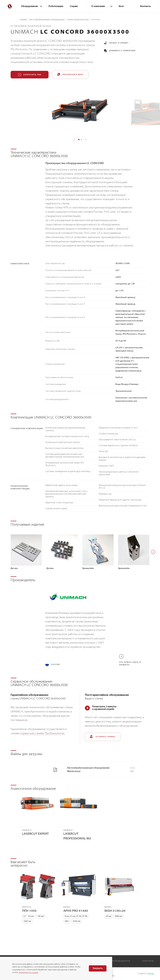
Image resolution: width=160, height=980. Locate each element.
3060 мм (119, 916)
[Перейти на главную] (9, 6)
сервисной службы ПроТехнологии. (42, 734)
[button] (153, 552)
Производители (121, 961)
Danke (151, 974)
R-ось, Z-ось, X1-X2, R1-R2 (76, 916)
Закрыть (98, 968)
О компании (98, 6)
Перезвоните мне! (70, 75)
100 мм (41, 916)
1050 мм (27, 921)
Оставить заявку (103, 737)
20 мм (109, 916)
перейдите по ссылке (28, 973)
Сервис (74, 6)
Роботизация (56, 6)
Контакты (146, 6)
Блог (121, 6)
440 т (67, 921)
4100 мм (77, 921)
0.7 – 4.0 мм (29, 916)
